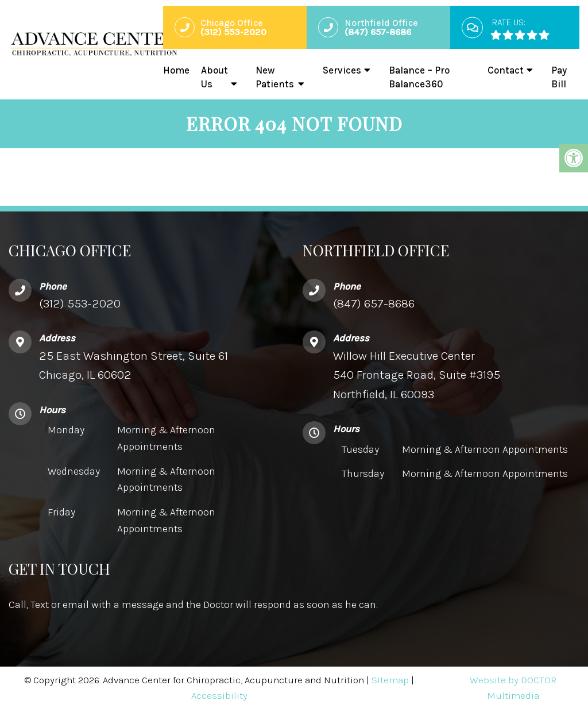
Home (176, 70)
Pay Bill (559, 77)
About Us (214, 77)
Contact (506, 70)
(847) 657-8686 (374, 306)
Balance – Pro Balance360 (419, 77)
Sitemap (390, 683)
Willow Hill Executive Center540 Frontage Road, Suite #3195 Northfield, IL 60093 (417, 377)
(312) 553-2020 (80, 306)
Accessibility (219, 698)
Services (342, 70)
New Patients (275, 77)
